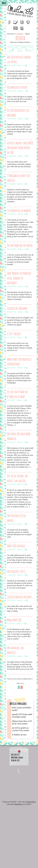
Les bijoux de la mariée (19, 211)
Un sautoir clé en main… (16, 518)
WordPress (18, 804)
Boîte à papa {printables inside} (22, 709)
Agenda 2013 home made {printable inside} (22, 716)
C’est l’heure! (14, 334)
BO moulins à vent (17, 87)
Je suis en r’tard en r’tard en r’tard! (17, 394)
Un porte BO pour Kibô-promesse (19, 436)
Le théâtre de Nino (19, 735)
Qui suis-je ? (15, 755)
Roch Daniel (31, 802)
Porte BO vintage (16, 546)
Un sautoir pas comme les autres (19, 59)
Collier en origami (17, 308)
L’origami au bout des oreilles (19, 178)
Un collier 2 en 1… (17, 571)
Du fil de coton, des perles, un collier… (18, 478)
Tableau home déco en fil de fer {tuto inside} (22, 723)
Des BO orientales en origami (18, 113)
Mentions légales (17, 757)
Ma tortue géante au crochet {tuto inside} (21, 729)
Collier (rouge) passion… (20, 597)
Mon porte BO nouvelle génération (19, 362)
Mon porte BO (14, 620)
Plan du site (15, 760)
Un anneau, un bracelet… (15, 650)
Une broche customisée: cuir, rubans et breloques (19, 278)
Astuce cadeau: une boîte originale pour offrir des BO (20, 148)
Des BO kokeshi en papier (20, 245)
